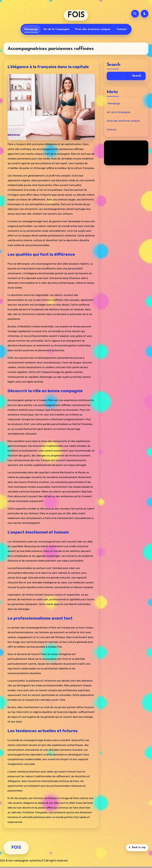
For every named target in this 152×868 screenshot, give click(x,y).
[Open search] (135, 14)
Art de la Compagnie (56, 29)
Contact (122, 29)
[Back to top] (137, 850)
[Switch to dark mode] (145, 14)
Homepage (31, 29)
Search (137, 76)
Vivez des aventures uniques (93, 29)
